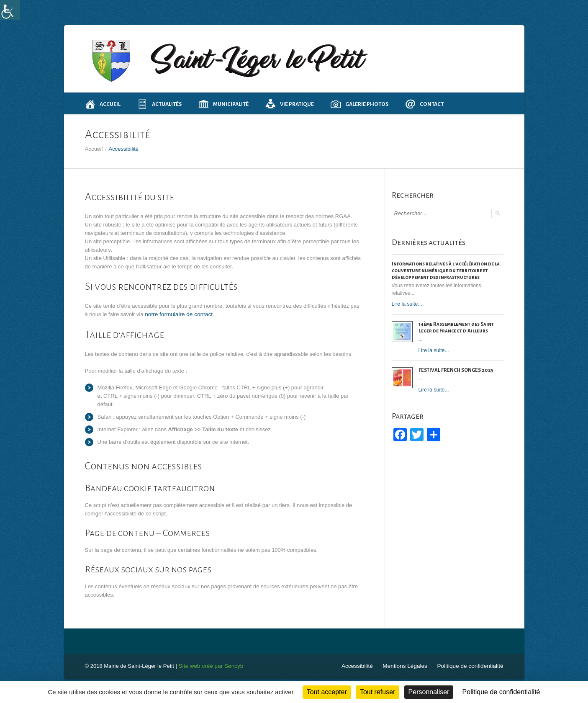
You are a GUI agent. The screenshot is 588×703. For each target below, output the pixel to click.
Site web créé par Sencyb (209, 665)
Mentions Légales (409, 665)
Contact (424, 104)
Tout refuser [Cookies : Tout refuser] (377, 692)
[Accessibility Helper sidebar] (10, 10)
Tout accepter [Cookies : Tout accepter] (327, 692)
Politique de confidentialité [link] (501, 692)
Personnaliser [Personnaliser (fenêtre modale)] (429, 692)
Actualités (159, 104)
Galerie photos (359, 104)
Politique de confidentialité (471, 665)
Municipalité (223, 104)
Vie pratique (290, 104)
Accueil (103, 104)
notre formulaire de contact (177, 314)
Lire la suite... (407, 304)
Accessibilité (363, 665)
